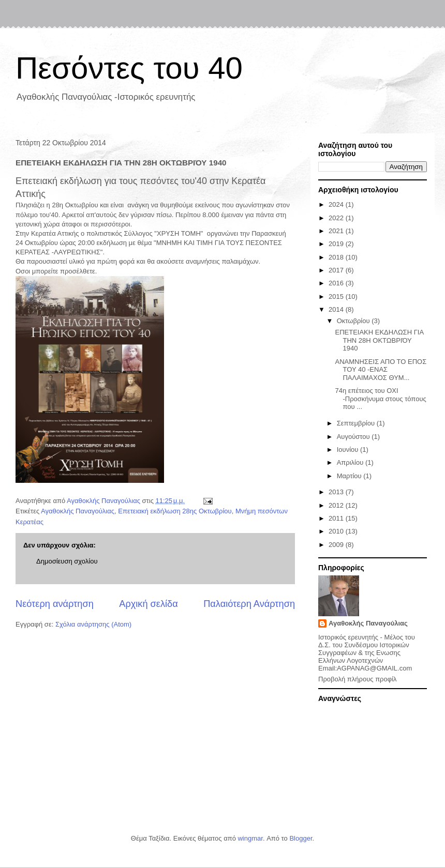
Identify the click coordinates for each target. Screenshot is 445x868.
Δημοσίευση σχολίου (67, 561)
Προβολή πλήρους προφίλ (358, 679)
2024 (337, 204)
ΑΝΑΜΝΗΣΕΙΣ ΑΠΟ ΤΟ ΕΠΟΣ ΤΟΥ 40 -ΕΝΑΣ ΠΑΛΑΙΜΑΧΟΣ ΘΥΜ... (381, 370)
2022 (337, 218)
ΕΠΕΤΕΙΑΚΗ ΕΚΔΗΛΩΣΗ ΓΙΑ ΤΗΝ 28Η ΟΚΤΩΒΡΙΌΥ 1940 (379, 340)
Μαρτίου (350, 476)
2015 (337, 296)
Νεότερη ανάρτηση (55, 604)
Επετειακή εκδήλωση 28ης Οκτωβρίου (175, 511)
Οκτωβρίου (354, 321)
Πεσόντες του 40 (129, 68)
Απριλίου (351, 462)
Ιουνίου (348, 450)
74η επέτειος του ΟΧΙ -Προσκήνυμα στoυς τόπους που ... (380, 399)
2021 (337, 231)
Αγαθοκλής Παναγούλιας (78, 511)
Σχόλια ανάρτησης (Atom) (93, 624)
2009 (337, 545)
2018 (337, 257)
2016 (337, 283)
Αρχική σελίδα (148, 604)
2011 (337, 518)
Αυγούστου (354, 437)
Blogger (301, 838)
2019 (337, 244)
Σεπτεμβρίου (357, 423)
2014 (337, 309)
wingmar (250, 838)
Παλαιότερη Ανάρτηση (249, 604)
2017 (337, 270)
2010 (337, 531)
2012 (337, 505)
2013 (337, 492)
